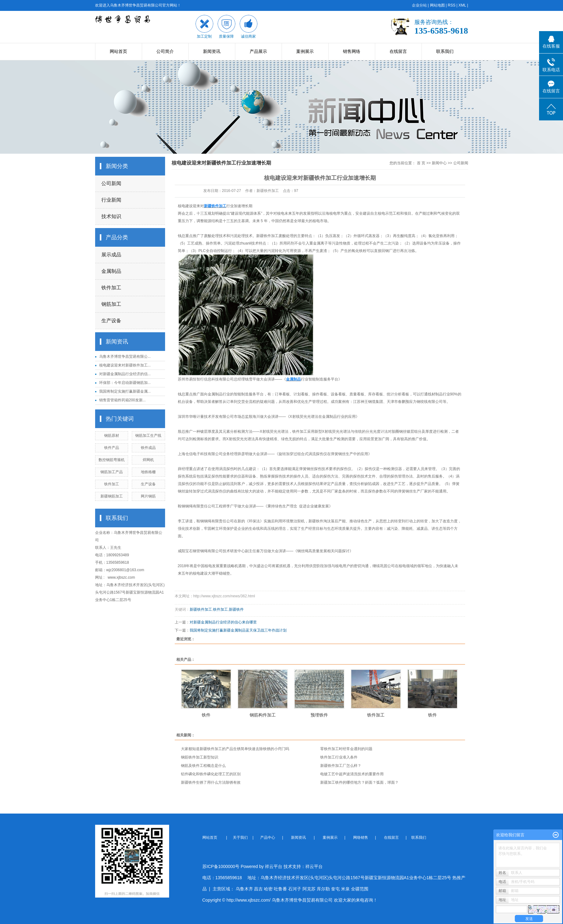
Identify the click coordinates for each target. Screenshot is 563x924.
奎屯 (335, 889)
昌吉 (258, 889)
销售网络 (352, 51)
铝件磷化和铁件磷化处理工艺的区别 (211, 774)
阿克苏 (309, 889)
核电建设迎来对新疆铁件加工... (125, 365)
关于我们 (242, 838)
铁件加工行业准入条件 (339, 757)
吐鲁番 (280, 889)
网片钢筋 (148, 496)
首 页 (421, 163)
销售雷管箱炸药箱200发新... (122, 400)
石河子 (295, 889)
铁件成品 (148, 448)
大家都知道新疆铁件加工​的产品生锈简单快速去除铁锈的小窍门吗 (235, 749)
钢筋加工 (111, 304)
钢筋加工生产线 (148, 436)
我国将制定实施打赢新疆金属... (125, 391)
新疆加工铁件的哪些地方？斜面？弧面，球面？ (359, 782)
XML (462, 5)
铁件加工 (111, 288)
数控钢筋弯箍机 (112, 460)
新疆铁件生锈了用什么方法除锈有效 (211, 782)
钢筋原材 (112, 436)
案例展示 (305, 51)
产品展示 (258, 51)
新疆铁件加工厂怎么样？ (341, 766)
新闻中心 (439, 163)
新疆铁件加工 (267, 236)
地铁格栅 (148, 472)
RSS (452, 5)
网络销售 (361, 838)
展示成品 (111, 255)
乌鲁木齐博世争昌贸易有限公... (125, 357)
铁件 (206, 715)
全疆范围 (360, 889)
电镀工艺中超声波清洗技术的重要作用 (352, 774)
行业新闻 (111, 200)
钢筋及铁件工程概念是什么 (203, 766)
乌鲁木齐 (244, 889)
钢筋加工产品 (112, 472)
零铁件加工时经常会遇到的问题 (346, 749)
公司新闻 (111, 183)
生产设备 (111, 321)
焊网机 (148, 460)
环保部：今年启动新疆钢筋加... (125, 383)
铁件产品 (112, 448)
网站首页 (118, 51)
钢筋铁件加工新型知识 (200, 757)
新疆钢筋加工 (112, 496)
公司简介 (165, 51)
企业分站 (419, 5)
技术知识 (111, 216)
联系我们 (445, 51)
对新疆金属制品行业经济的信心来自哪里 (223, 622)
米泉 (345, 889)
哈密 (268, 889)
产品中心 (268, 838)
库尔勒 (323, 889)
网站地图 (437, 5)
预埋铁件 (319, 715)
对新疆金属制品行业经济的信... (125, 374)
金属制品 (111, 271)
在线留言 (398, 51)
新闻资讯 (212, 51)
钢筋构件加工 (263, 715)
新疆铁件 (316, 521)
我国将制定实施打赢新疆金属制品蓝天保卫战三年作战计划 (238, 630)
